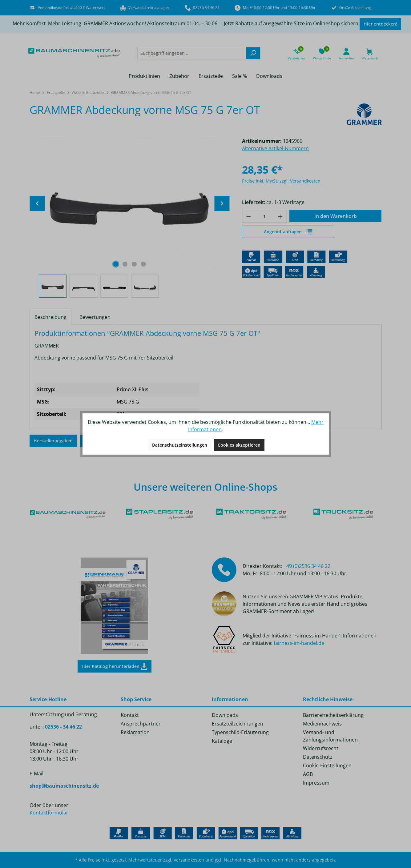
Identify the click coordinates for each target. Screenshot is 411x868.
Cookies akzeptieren (239, 445)
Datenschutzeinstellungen (180, 445)
